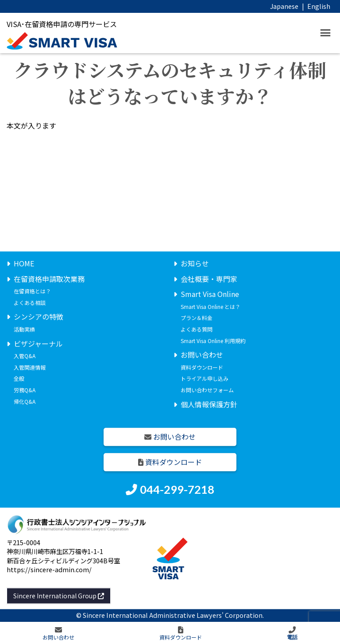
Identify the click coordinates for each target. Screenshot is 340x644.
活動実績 (24, 329)
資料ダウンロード (202, 367)
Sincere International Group (59, 596)
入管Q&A (25, 356)
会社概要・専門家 (209, 279)
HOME (24, 263)
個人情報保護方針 (209, 404)
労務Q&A (25, 390)
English (319, 6)
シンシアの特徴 (39, 317)
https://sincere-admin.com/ (49, 569)
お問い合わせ (202, 355)
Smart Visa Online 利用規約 (213, 341)
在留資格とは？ (32, 291)
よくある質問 (197, 329)
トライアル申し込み (205, 379)
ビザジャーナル (38, 343)
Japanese (284, 6)
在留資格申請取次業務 (49, 279)
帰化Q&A (25, 401)
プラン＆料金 (197, 318)
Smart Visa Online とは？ (211, 306)
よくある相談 (30, 302)
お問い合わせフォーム (207, 390)
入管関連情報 (30, 367)
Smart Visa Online (210, 294)
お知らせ (195, 263)
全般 (19, 379)
